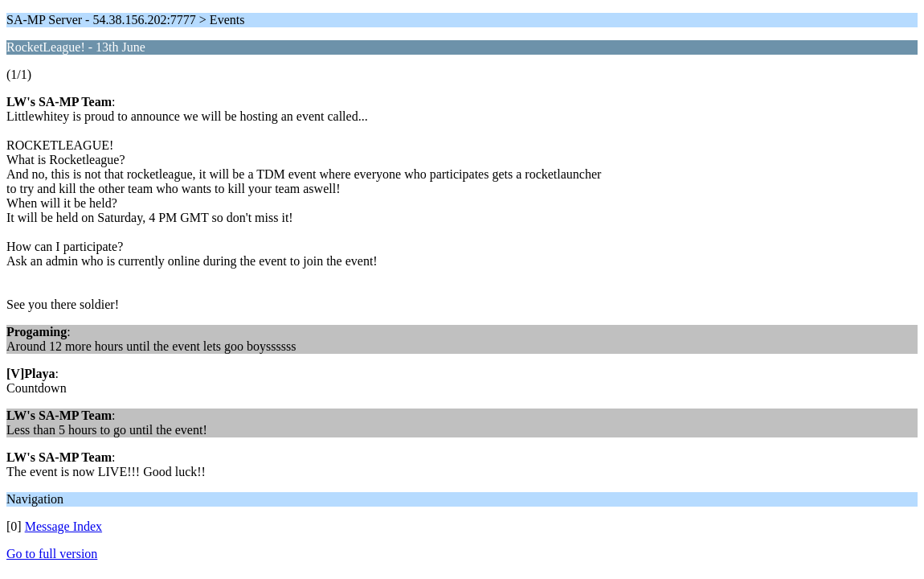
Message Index (63, 526)
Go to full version (52, 554)
